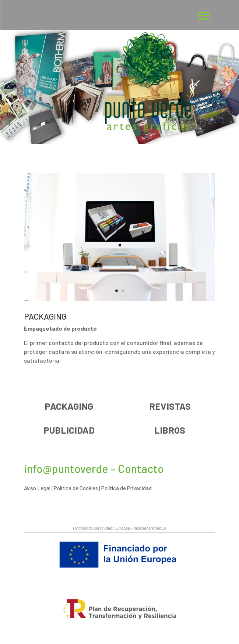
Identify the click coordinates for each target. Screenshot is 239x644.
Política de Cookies (76, 488)
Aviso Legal (37, 488)
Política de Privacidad (126, 488)
